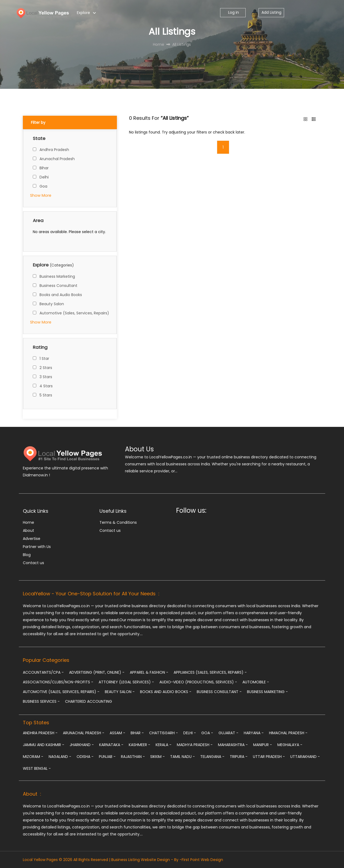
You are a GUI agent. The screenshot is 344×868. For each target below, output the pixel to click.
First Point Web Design (202, 860)
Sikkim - (157, 757)
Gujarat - (228, 733)
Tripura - (239, 757)
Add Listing (271, 12)
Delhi (44, 177)
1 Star (44, 359)
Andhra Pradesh (54, 150)
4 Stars (46, 386)
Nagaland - (60, 757)
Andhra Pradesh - (40, 733)
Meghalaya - (290, 745)
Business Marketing (57, 276)
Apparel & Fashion (149, 672)
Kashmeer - (139, 745)
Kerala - (164, 745)
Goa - (207, 733)
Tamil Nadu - (182, 757)
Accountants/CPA (43, 672)
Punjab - (107, 757)
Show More (41, 195)
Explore (83, 13)
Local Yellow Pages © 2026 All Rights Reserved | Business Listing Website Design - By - (102, 860)
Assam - (117, 733)
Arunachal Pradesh (57, 159)
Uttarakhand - (305, 757)
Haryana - (254, 733)
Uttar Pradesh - (269, 757)
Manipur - (263, 745)
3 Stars (46, 377)
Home (28, 522)
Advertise (32, 539)
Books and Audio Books (61, 295)
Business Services (41, 701)
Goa (43, 186)
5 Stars (46, 395)
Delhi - (190, 733)
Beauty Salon (52, 304)
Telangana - (212, 757)
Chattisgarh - (164, 733)
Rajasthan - (133, 757)
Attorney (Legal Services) (126, 682)
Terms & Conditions (118, 522)
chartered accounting (89, 701)
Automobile (256, 682)
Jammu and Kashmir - (44, 745)
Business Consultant (58, 286)
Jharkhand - (82, 745)
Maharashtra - (233, 745)
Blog (27, 555)
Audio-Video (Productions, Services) (198, 682)
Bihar (44, 168)
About (28, 530)
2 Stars (46, 368)
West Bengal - (37, 768)
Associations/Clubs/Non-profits (58, 682)
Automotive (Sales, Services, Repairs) (74, 313)
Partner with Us (37, 547)
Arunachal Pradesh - (84, 733)
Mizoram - (33, 757)
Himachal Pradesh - (288, 733)
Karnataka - (111, 745)
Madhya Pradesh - (195, 745)
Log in (233, 12)
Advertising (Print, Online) (97, 672)
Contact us (33, 563)
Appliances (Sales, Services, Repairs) (210, 672)
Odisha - (85, 757)
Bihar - (137, 733)
